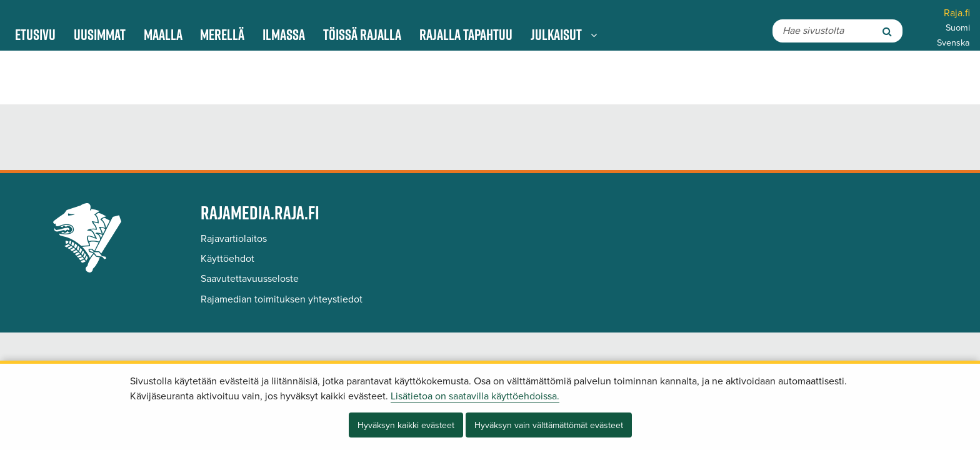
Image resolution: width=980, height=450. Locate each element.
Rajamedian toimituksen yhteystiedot (282, 299)
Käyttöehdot (227, 259)
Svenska (953, 43)
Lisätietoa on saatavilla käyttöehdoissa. (475, 396)
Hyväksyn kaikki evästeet (406, 425)
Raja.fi (957, 13)
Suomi (958, 28)
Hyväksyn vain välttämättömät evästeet (549, 425)
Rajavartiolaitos (234, 239)
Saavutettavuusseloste (250, 279)
